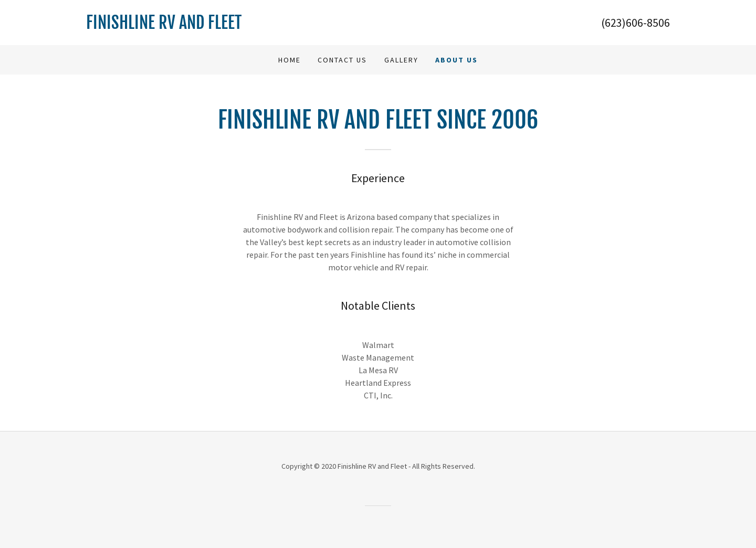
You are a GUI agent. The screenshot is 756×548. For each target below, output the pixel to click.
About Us (456, 60)
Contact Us (342, 60)
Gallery (401, 60)
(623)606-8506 (636, 23)
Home (290, 60)
